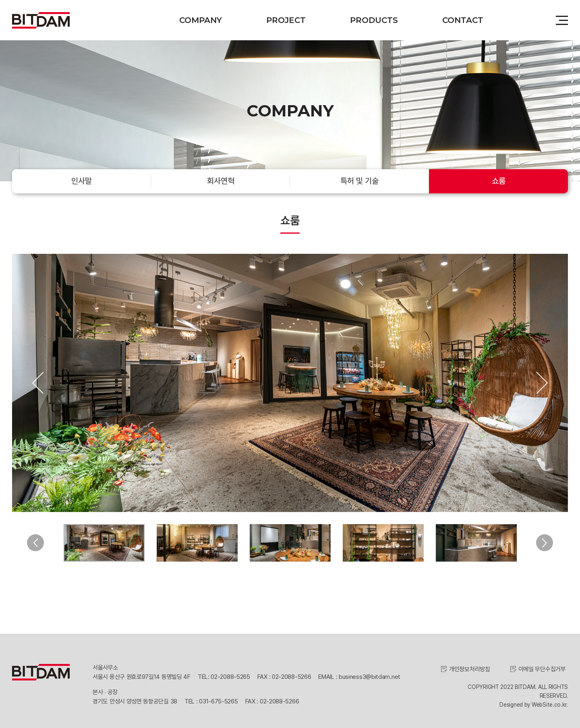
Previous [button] (38, 383)
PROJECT (286, 20)
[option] (290, 383)
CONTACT (463, 20)
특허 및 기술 (359, 181)
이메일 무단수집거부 (542, 668)
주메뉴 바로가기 (0, 0)
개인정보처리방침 (470, 668)
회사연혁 (221, 181)
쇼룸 (499, 181)
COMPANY (201, 20)
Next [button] (542, 383)
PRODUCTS (374, 20)
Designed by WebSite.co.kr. (534, 703)
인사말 (82, 181)
